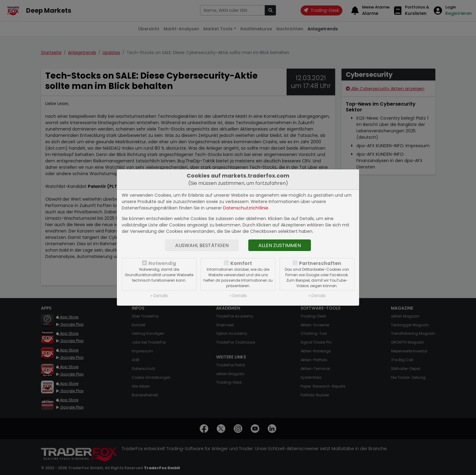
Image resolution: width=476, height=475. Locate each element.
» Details (159, 296)
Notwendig (162, 263)
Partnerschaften (320, 263)
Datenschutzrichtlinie (246, 208)
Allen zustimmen (280, 245)
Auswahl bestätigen (202, 245)
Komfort (241, 263)
